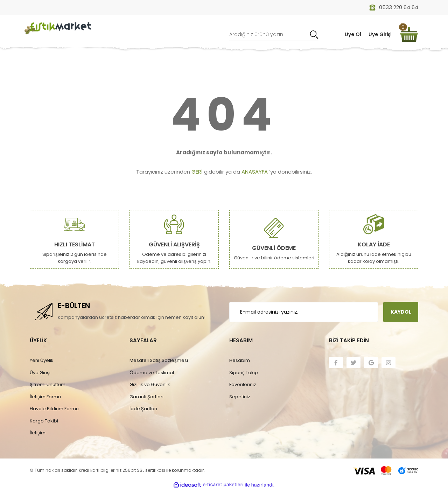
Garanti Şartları (146, 397)
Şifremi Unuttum (48, 384)
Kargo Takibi (44, 421)
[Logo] (58, 28)
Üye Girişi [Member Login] (380, 34)
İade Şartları (143, 409)
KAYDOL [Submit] (401, 312)
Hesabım (240, 360)
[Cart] (409, 34)
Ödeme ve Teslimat (152, 373)
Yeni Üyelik (42, 360)
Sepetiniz (240, 397)
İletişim (38, 433)
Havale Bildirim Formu (54, 409)
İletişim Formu (45, 397)
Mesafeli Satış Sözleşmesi (159, 360)
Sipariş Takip (244, 373)
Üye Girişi (40, 373)
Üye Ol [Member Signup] (353, 34)
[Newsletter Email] (304, 312)
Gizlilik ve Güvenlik (150, 384)
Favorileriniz (243, 384)
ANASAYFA (255, 172)
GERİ (197, 172)
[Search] (274, 34)
